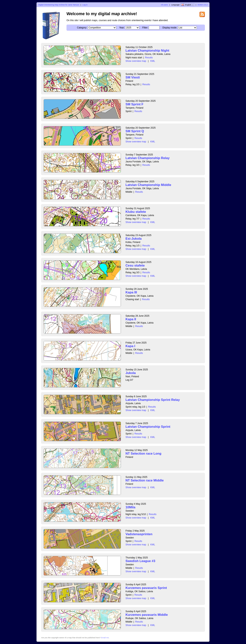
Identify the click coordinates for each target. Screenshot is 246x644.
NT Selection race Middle (145, 480)
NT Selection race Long (143, 454)
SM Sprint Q (135, 131)
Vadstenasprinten (139, 534)
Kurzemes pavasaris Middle (147, 615)
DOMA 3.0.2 (203, 5)
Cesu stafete (135, 265)
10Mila (130, 507)
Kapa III (131, 292)
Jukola (131, 373)
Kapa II (131, 319)
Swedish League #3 (140, 561)
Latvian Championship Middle (148, 185)
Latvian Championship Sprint (148, 427)
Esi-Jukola (134, 239)
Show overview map (136, 61)
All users (164, 5)
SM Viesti (133, 77)
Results (149, 58)
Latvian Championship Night (147, 51)
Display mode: (170, 28)
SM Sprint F (134, 104)
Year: (122, 28)
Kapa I (130, 346)
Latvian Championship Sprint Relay (153, 400)
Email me (105, 638)
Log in (85, 5)
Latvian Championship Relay (148, 158)
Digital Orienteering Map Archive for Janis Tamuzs (59, 5)
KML (153, 61)
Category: (82, 28)
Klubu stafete (136, 212)
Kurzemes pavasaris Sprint (146, 588)
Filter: (145, 28)
